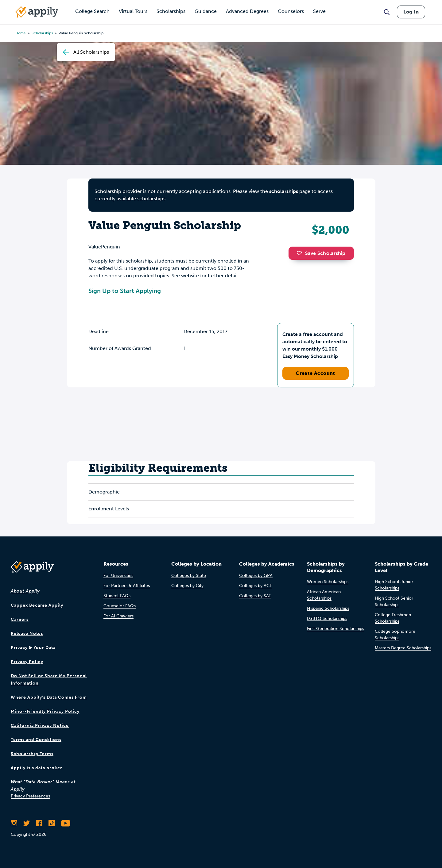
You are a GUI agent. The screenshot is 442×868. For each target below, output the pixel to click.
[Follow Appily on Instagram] (14, 823)
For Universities (118, 576)
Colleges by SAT (255, 596)
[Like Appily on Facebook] (39, 823)
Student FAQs (117, 596)
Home (21, 33)
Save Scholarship (321, 253)
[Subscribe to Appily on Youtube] (66, 823)
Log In (411, 12)
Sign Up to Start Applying (125, 291)
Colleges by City (187, 586)
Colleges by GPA (256, 576)
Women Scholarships (328, 582)
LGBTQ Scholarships (327, 618)
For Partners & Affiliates (127, 586)
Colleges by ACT (256, 586)
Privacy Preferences (30, 796)
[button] (301, 253)
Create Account (315, 373)
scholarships (284, 191)
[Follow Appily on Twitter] (27, 823)
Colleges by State (189, 576)
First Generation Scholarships (335, 629)
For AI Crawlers (118, 616)
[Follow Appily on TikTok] (52, 823)
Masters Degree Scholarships (403, 648)
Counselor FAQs (120, 606)
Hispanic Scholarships (328, 608)
